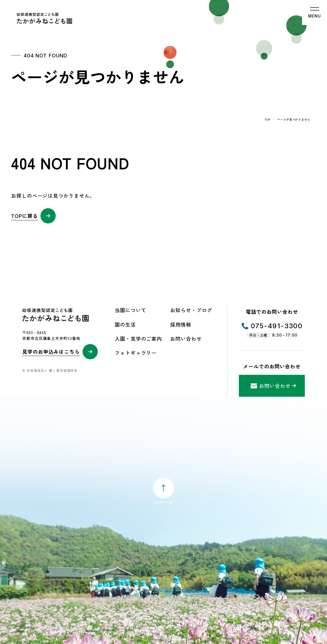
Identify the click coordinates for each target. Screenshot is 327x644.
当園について (130, 310)
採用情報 (181, 324)
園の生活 (125, 324)
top (268, 119)
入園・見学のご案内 (138, 338)
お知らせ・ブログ (191, 310)
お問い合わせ (186, 338)
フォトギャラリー (136, 353)
